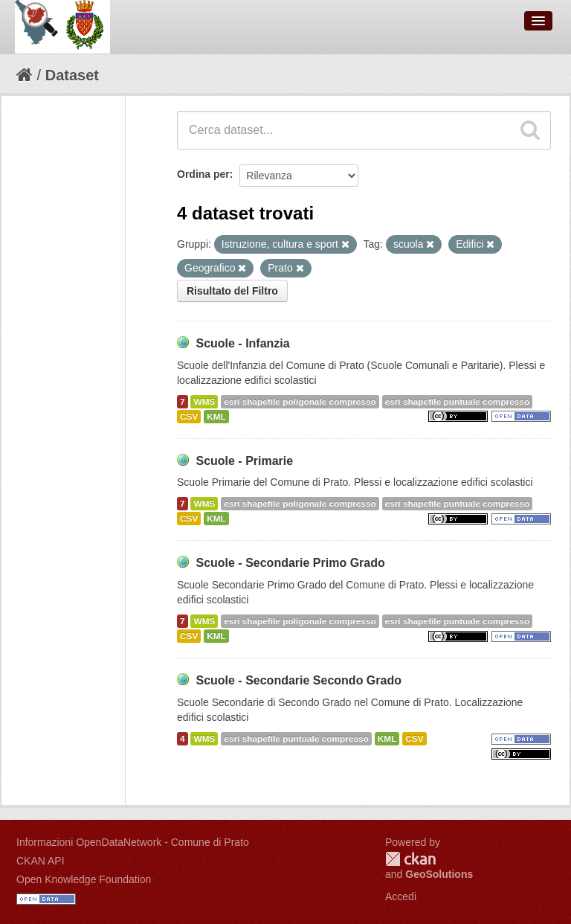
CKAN (410, 859)
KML (216, 417)
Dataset (72, 75)
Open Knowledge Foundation (84, 879)
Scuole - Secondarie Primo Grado (290, 563)
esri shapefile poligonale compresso (300, 402)
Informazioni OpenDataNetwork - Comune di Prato (133, 842)
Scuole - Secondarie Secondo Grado (299, 680)
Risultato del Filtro (232, 291)
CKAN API (41, 861)
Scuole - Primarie (244, 461)
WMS (204, 402)
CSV (189, 417)
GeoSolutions (439, 874)
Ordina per (203, 174)
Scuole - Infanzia (242, 343)
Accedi (401, 896)
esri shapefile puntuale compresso (458, 402)
